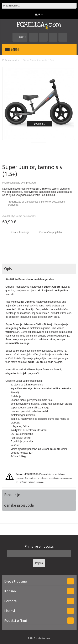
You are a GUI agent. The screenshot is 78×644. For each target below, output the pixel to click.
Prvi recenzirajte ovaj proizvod (19, 183)
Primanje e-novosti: (39, 546)
